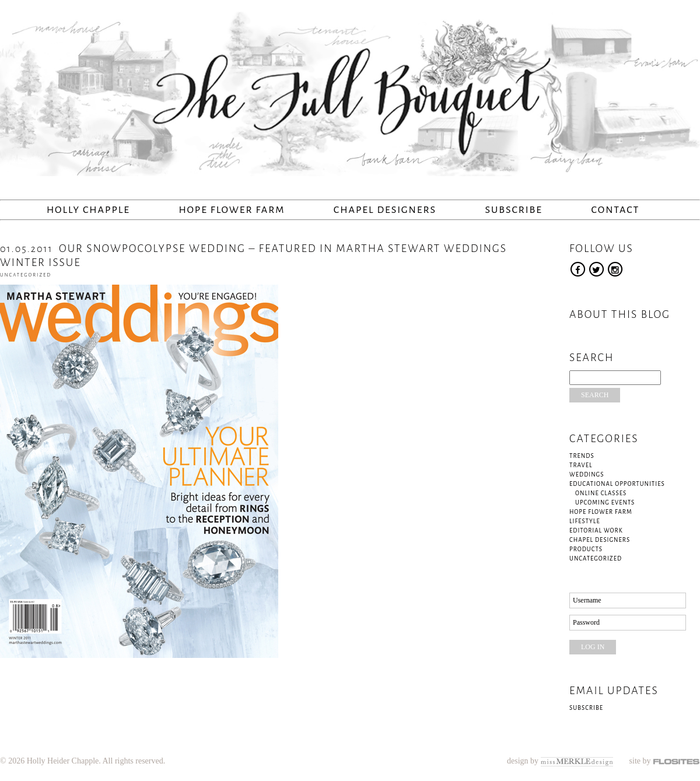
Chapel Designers (385, 210)
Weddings (587, 474)
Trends (582, 456)
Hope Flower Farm (232, 210)
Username (587, 600)
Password (586, 622)
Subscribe (514, 210)
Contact (615, 210)
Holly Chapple (88, 210)
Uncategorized (26, 275)
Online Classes (601, 493)
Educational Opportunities (617, 484)
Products (586, 549)
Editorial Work (596, 530)
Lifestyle (585, 521)
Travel (581, 465)
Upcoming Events (605, 502)
